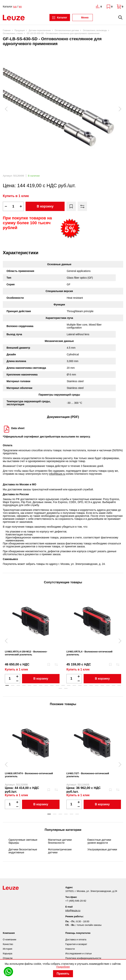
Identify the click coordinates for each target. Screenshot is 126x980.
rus (15, 7)
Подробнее (63, 967)
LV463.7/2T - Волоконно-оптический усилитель (88, 775)
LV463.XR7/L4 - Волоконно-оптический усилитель (89, 653)
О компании (10, 939)
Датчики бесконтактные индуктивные (23, 851)
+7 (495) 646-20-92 (76, 901)
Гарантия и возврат (76, 944)
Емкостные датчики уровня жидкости (99, 841)
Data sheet (18, 428)
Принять (63, 974)
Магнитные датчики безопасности (60, 841)
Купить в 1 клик (16, 196)
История (7, 949)
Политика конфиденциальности (83, 958)
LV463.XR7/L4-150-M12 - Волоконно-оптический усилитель (26, 653)
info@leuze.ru (57, 474)
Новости (70, 949)
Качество (8, 944)
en (20, 7)
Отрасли (8, 958)
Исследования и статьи (78, 953)
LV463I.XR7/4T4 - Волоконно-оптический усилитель (29, 775)
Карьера (8, 953)
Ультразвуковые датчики (102, 849)
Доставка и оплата (76, 939)
